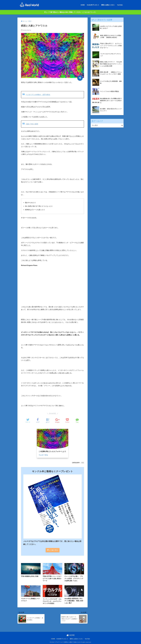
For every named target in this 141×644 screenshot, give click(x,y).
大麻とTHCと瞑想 (32, 124)
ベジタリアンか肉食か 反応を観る (38, 95)
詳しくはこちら (52, 550)
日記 (83, 463)
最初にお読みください (108, 5)
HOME (83, 5)
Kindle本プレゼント (93, 5)
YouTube (120, 5)
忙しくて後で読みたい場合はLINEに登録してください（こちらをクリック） (71, 12)
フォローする (43, 455)
